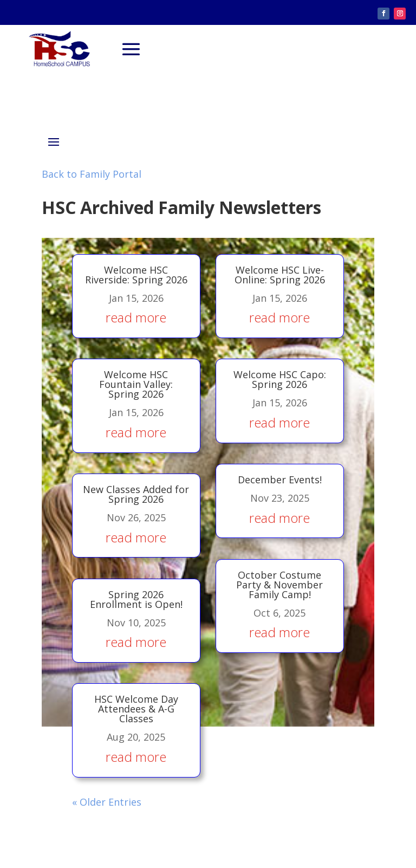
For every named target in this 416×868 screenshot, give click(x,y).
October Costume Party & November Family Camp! (278, 559)
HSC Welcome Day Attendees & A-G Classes (139, 669)
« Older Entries (112, 749)
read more (137, 314)
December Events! (278, 464)
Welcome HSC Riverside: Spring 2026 (136, 274)
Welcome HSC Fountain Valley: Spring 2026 (137, 377)
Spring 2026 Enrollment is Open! (139, 572)
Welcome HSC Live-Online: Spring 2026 (280, 274)
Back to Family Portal (92, 174)
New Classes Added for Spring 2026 (138, 478)
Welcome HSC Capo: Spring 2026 (279, 373)
